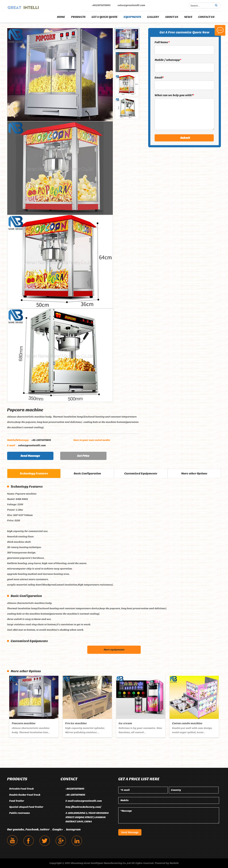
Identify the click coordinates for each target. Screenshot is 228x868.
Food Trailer (17, 801)
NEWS (188, 17)
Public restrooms (20, 813)
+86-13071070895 (29, 440)
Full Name (162, 42)
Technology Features (34, 473)
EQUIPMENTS (132, 17)
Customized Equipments (141, 473)
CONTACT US (206, 17)
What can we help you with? (174, 95)
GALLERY (153, 17)
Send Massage (30, 456)
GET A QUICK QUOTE (105, 17)
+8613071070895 (101, 5)
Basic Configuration (87, 473)
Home (61, 17)
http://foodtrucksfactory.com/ (83, 807)
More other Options (194, 473)
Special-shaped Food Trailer (26, 807)
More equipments (114, 650)
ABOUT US (172, 17)
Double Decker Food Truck (25, 795)
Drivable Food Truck (21, 789)
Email (159, 77)
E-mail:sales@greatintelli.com (84, 801)
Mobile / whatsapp (168, 60)
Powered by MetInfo (167, 863)
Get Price (83, 456)
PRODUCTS (78, 17)
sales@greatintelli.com (131, 5)
